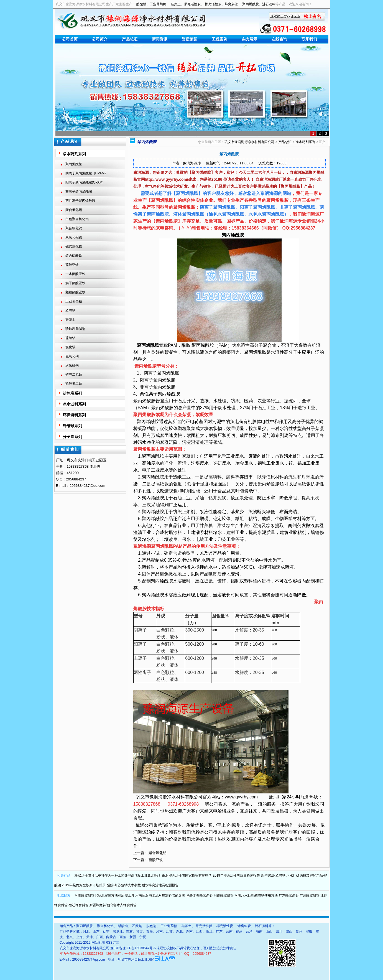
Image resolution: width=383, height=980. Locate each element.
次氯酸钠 (72, 365)
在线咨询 (279, 39)
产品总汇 (130, 39)
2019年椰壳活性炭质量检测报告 (237, 875)
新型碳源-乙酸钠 (273, 875)
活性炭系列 (72, 393)
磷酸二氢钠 (74, 375)
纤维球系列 (72, 426)
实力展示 (249, 39)
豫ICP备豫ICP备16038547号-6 (133, 948)
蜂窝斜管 (231, 4)
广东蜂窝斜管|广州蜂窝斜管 (299, 895)
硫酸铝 (70, 338)
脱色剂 (151, 926)
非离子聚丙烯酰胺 (79, 192)
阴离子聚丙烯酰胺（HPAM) (86, 173)
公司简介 (100, 39)
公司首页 (70, 39)
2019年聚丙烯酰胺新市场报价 (84, 885)
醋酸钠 (141, 4)
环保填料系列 (74, 415)
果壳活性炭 (192, 4)
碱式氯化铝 (74, 246)
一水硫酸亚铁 (75, 274)
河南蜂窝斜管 (224, 895)
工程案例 (219, 39)
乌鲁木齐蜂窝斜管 (200, 895)
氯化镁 (70, 347)
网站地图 (98, 943)
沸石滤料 (269, 4)
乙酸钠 (70, 310)
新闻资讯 (160, 39)
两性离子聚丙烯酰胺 (80, 201)
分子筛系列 (72, 437)
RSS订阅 (112, 943)
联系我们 (309, 39)
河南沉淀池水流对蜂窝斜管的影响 (160, 895)
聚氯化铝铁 (74, 237)
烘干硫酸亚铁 (75, 283)
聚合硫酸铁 (74, 256)
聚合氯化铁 (74, 228)
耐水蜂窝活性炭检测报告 (160, 885)
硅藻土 (176, 4)
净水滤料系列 (74, 404)
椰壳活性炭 (213, 4)
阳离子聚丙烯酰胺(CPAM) (85, 182)
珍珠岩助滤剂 (75, 329)
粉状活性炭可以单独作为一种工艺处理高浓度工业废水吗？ (118, 875)
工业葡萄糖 (158, 4)
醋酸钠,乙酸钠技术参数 (124, 885)
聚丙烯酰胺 (251, 4)
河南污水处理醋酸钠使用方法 (256, 895)
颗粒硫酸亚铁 (75, 292)
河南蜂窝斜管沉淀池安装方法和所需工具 (104, 895)
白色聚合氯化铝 (77, 219)
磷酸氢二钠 (74, 384)
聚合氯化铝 (74, 210)
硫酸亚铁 (72, 265)
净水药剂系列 (74, 154)
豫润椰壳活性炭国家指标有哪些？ (187, 875)
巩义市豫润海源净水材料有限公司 (249, 142)
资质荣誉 (190, 39)
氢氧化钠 (72, 356)
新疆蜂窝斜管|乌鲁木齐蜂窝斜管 (113, 905)
